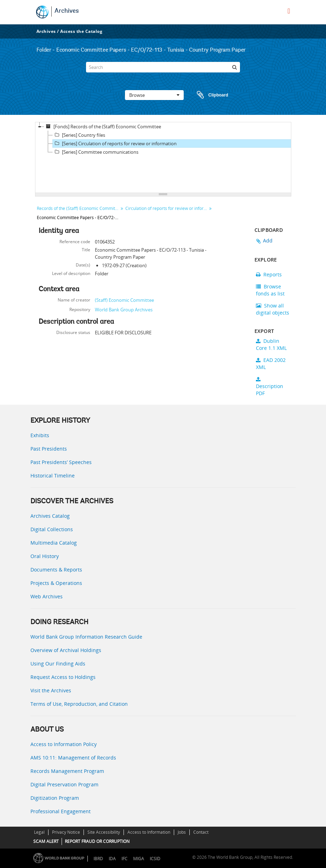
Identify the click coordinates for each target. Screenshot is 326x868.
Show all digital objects (273, 309)
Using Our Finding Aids (58, 664)
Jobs (182, 832)
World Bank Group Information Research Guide (86, 637)
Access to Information (149, 832)
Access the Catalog (81, 31)
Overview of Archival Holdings (66, 650)
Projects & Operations (56, 583)
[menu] (289, 11)
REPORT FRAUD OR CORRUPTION (97, 841)
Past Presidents (49, 449)
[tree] (163, 158)
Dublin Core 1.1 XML (271, 344)
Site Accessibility (104, 832)
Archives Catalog (50, 516)
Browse (154, 95)
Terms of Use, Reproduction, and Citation (79, 704)
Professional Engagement (61, 811)
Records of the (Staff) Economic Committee (78, 208)
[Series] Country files (79, 135)
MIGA (139, 859)
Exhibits (40, 435)
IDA (112, 859)
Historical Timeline (53, 476)
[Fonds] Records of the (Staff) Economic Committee (103, 127)
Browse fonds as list (270, 290)
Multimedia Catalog (54, 543)
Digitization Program (55, 798)
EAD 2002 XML (271, 363)
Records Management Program (67, 771)
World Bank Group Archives (124, 310)
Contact (201, 832)
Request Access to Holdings (63, 677)
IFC (124, 859)
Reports (269, 274)
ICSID (155, 859)
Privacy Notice (66, 832)
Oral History (45, 556)
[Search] (163, 67)
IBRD (98, 859)
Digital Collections (52, 529)
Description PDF (270, 387)
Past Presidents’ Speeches (61, 462)
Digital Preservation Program (64, 784)
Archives (67, 11)
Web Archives (47, 596)
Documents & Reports (56, 570)
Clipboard (209, 95)
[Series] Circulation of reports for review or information (115, 143)
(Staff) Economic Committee (124, 300)
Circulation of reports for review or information (167, 208)
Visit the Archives (51, 690)
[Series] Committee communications (96, 152)
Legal (39, 832)
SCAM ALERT (46, 841)
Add (268, 241)
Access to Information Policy (64, 744)
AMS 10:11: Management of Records (73, 758)
